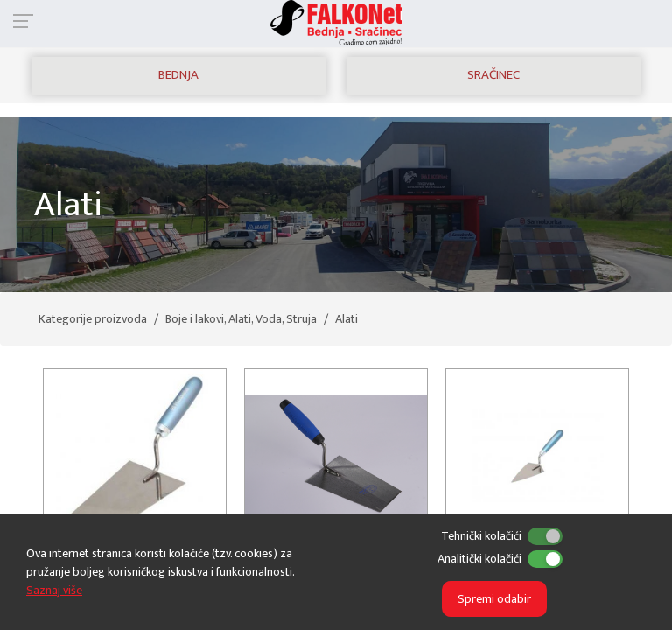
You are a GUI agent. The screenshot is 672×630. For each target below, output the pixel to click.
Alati (346, 319)
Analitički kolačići (479, 559)
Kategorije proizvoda (93, 319)
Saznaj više (54, 590)
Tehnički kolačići (481, 536)
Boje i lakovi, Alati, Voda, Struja (241, 319)
